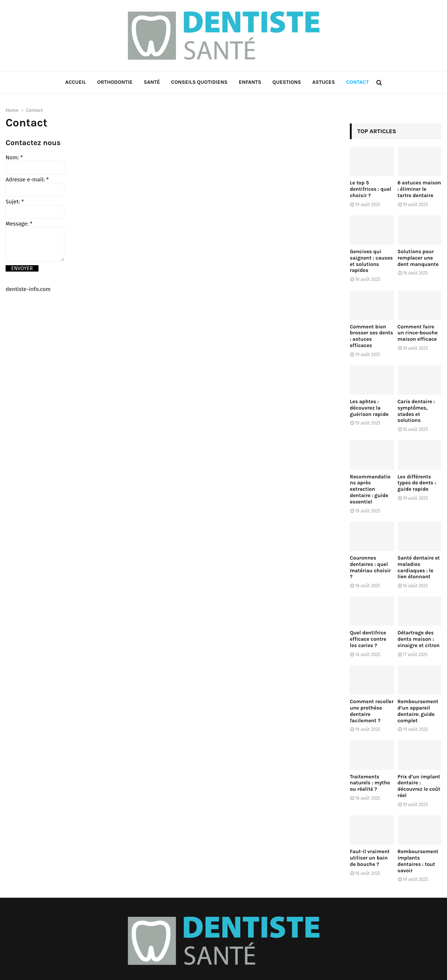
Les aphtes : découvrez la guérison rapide (369, 408)
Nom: (14, 157)
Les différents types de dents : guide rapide (417, 483)
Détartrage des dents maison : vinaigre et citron (419, 639)
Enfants (250, 82)
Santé (152, 82)
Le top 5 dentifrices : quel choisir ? (371, 189)
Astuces (323, 82)
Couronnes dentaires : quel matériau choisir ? (370, 567)
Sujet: (15, 202)
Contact (357, 82)
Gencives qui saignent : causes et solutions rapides (371, 261)
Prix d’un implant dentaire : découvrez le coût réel (419, 786)
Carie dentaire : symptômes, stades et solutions (416, 411)
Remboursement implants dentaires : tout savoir (418, 861)
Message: (19, 224)
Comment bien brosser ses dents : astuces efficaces (372, 336)
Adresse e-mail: (27, 180)
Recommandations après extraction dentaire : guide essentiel (370, 489)
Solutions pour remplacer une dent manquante (418, 258)
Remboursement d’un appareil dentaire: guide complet (418, 711)
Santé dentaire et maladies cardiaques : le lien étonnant (419, 567)
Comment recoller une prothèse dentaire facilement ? (372, 711)
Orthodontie (115, 82)
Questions (287, 82)
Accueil (75, 82)
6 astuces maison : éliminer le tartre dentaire (420, 189)
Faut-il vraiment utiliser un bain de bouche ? (370, 858)
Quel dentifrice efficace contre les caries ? (368, 639)
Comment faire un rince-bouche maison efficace (418, 333)
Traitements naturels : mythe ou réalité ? (370, 783)
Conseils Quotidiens (199, 82)
